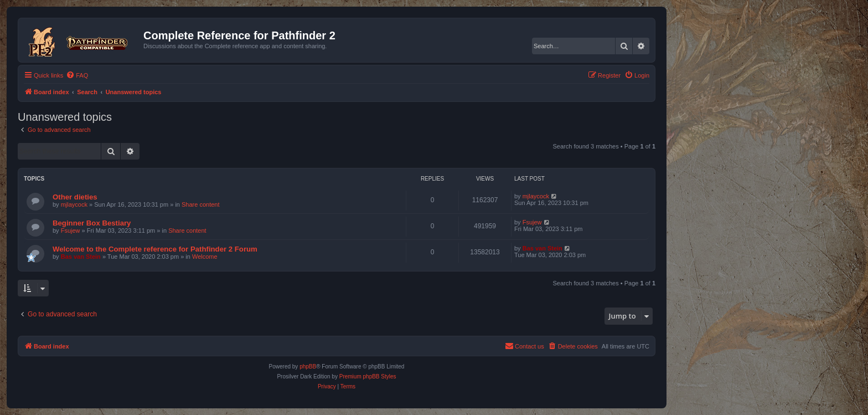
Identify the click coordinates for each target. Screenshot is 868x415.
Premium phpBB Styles (368, 376)
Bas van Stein (81, 257)
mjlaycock (74, 204)
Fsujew (71, 230)
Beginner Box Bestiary (92, 223)
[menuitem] (77, 75)
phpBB (308, 367)
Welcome (205, 257)
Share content (201, 204)
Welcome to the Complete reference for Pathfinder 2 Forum (155, 249)
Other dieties (75, 197)
